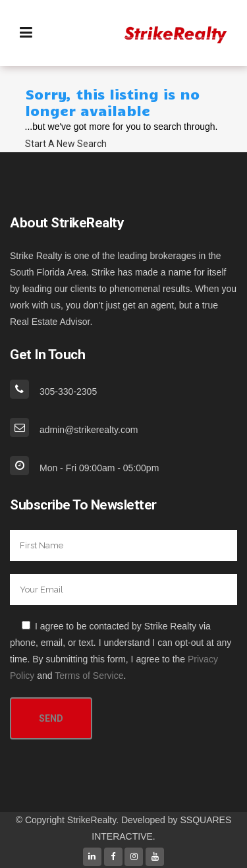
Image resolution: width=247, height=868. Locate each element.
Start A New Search (66, 144)
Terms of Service (89, 676)
